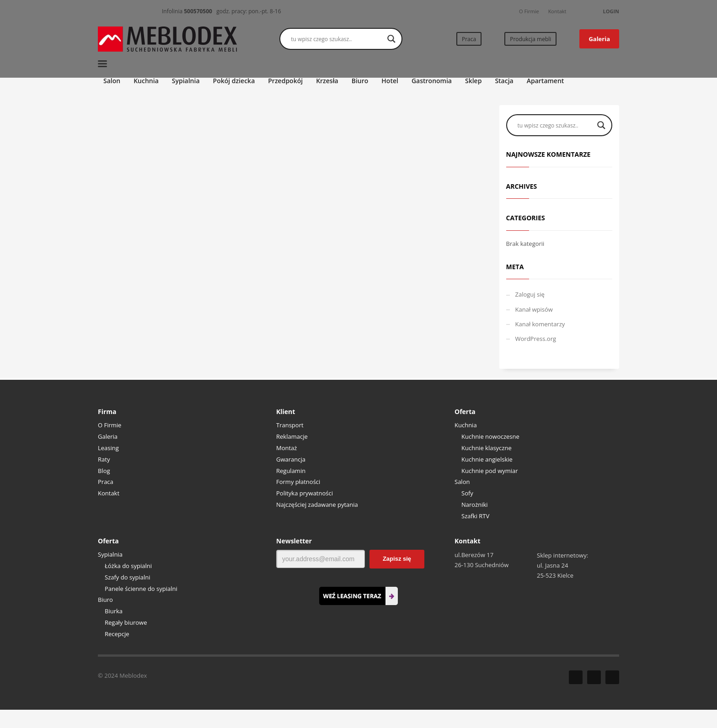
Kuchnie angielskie (487, 459)
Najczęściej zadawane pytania (317, 505)
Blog (104, 471)
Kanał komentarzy (540, 324)
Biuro (105, 600)
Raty (104, 459)
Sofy (467, 493)
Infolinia (187, 11)
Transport (290, 425)
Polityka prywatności (305, 493)
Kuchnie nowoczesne (490, 436)
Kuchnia (466, 425)
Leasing (108, 448)
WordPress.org (536, 339)
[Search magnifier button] (391, 39)
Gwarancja (291, 459)
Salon (462, 482)
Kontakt (557, 11)
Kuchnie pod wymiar (490, 471)
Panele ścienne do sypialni (141, 589)
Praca (106, 482)
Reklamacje (292, 436)
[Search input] (337, 39)
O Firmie (529, 11)
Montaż (286, 448)
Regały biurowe (126, 622)
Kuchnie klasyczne (487, 448)
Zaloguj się (530, 294)
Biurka (114, 611)
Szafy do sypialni (128, 577)
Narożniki (475, 505)
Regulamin (291, 471)
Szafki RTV (475, 516)
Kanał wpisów (534, 309)
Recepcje (117, 634)
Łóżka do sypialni (128, 566)
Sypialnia (110, 554)
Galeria (108, 436)
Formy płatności (298, 482)
